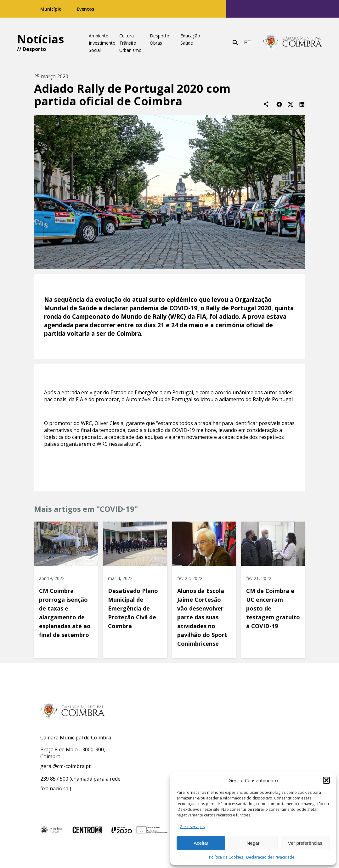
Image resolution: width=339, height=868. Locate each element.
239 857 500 (54, 779)
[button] (326, 780)
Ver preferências (305, 843)
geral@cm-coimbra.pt (65, 766)
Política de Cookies (226, 857)
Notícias (40, 39)
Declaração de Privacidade (270, 857)
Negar (253, 843)
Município (51, 9)
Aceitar (201, 843)
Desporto (34, 49)
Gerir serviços (192, 827)
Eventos (85, 9)
